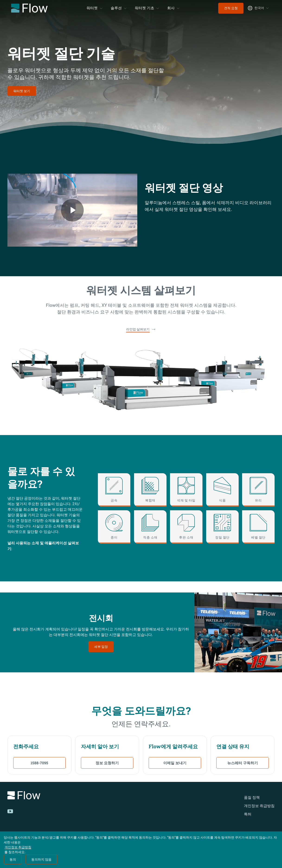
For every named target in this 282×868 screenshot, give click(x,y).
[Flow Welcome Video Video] (72, 210)
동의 (13, 859)
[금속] (114, 490)
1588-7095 (39, 763)
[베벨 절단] (258, 527)
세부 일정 (101, 647)
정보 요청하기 (107, 763)
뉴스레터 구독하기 (243, 763)
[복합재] (150, 490)
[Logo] (59, 796)
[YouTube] (10, 811)
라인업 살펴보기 (138, 329)
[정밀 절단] (222, 527)
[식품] (222, 490)
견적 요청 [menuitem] (231, 8)
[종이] (114, 527)
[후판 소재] (186, 527)
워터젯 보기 (22, 91)
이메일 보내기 (175, 763)
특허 (248, 814)
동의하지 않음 (41, 859)
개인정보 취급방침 (259, 806)
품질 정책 (252, 797)
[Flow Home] (29, 8)
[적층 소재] (150, 527)
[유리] (258, 490)
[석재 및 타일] (186, 490)
